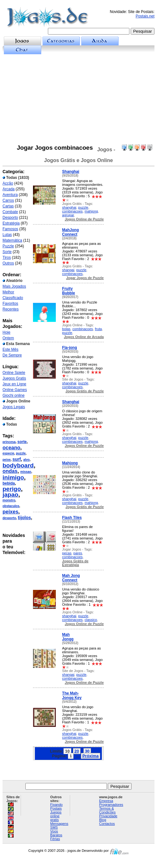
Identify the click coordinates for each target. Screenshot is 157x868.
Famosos (10, 229)
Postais (56, 808)
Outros (8, 263)
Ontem (8, 338)
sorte (22, 442)
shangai (68, 270)
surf (16, 459)
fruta (98, 329)
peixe (7, 460)
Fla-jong (70, 348)
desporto (9, 518)
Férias (55, 839)
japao (10, 495)
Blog (103, 820)
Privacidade (108, 816)
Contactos (107, 824)
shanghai (69, 207)
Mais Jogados (14, 286)
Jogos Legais (14, 407)
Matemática (12, 240)
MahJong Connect (71, 232)
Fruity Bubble (69, 291)
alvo (26, 460)
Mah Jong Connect (71, 578)
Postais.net (145, 16)
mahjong (91, 211)
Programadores (111, 805)
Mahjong (70, 463)
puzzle (21, 453)
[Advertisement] (78, 99)
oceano (11, 448)
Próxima (91, 756)
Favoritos (10, 303)
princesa (9, 442)
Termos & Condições (108, 810)
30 (87, 751)
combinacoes (72, 211)
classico (91, 620)
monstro (9, 500)
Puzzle (8, 246)
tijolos (24, 518)
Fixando (56, 805)
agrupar (68, 215)
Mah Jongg (68, 637)
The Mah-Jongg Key (72, 695)
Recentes (11, 309)
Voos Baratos (56, 833)
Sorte (7, 252)
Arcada (9, 189)
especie (8, 453)
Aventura (10, 195)
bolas (66, 329)
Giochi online (13, 395)
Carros (8, 200)
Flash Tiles (72, 518)
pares (78, 553)
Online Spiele (14, 373)
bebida (9, 483)
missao (26, 472)
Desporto (10, 218)
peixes (10, 512)
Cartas (8, 206)
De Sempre (12, 355)
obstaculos (11, 506)
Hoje (7, 332)
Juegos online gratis (56, 816)
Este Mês (10, 349)
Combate (10, 212)
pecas (67, 553)
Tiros (7, 258)
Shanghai (71, 172)
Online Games (15, 390)
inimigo (13, 477)
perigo (12, 489)
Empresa (106, 801)
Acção (8, 183)
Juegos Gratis (14, 378)
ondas (10, 471)
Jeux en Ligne (14, 384)
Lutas (7, 235)
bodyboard (18, 465)
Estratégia (11, 223)
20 (77, 751)
